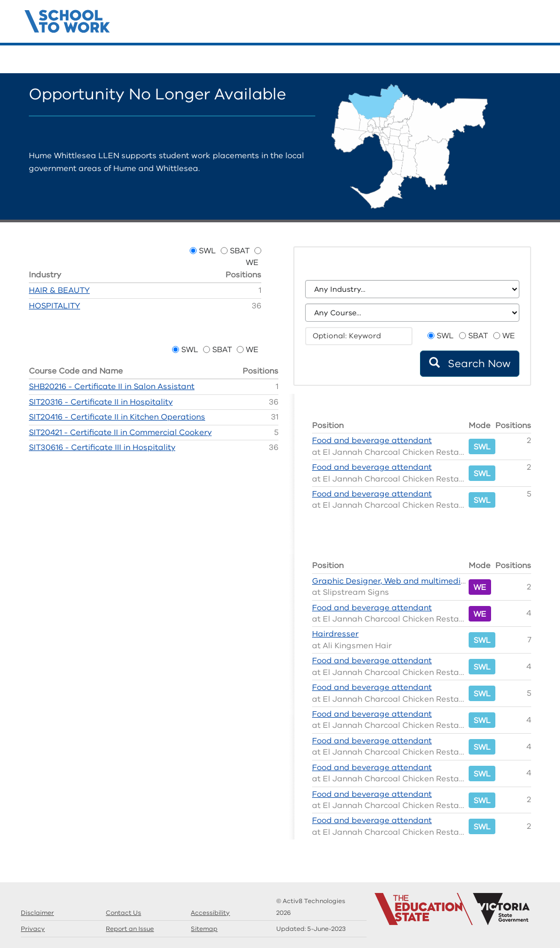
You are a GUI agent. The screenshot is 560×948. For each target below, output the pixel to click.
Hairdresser (335, 634)
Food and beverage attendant (372, 440)
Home (467, 60)
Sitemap (204, 929)
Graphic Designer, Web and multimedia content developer (426, 581)
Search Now (470, 364)
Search (483, 60)
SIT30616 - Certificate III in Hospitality (102, 447)
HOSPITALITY (55, 306)
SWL (207, 251)
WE (252, 262)
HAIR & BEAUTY (59, 290)
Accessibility (210, 913)
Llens (515, 60)
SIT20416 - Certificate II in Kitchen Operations (117, 417)
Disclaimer (37, 913)
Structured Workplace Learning (68, 20)
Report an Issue (130, 929)
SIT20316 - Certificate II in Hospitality (101, 402)
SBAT (240, 251)
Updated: (311, 929)
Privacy (33, 929)
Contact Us (531, 60)
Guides (499, 60)
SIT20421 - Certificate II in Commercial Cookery (120, 432)
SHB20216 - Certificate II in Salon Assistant (112, 386)
